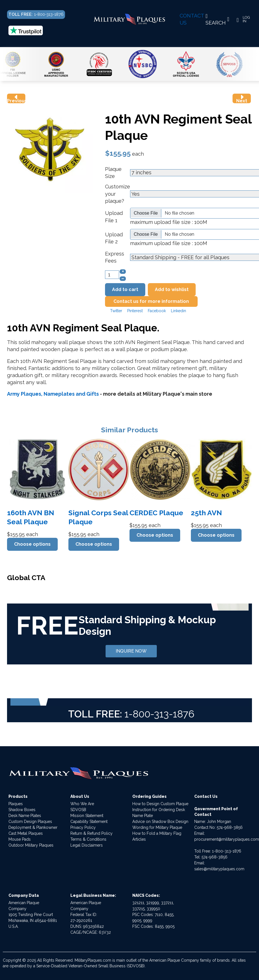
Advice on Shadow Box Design (160, 822)
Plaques (16, 804)
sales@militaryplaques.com (219, 869)
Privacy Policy (83, 827)
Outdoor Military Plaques (31, 845)
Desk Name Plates (25, 816)
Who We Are (82, 804)
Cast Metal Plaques (26, 833)
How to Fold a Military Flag (157, 833)
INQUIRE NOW (131, 651)
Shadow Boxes (22, 810)
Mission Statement (87, 816)
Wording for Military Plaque (157, 827)
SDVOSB (78, 810)
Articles (139, 839)
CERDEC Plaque (156, 513)
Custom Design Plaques (30, 822)
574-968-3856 (230, 827)
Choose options (32, 544)
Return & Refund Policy (91, 833)
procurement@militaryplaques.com (227, 839)
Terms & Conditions (88, 839)
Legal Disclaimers (87, 845)
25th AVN (206, 513)
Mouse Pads (20, 839)
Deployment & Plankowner (33, 827)
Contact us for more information (151, 301)
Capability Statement (89, 822)
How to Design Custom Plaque (160, 804)
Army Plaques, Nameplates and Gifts (53, 394)
